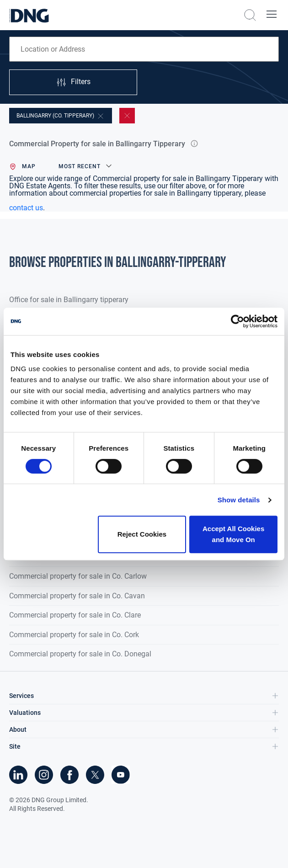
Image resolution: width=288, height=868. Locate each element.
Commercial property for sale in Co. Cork (74, 635)
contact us (26, 208)
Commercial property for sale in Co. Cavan (77, 596)
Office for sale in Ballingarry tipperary (69, 300)
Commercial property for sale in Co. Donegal (80, 654)
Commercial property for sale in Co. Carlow (78, 576)
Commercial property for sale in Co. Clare (75, 615)
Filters (73, 82)
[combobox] (144, 49)
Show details (239, 500)
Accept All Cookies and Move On (233, 534)
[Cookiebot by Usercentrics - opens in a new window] (237, 321)
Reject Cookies (142, 534)
